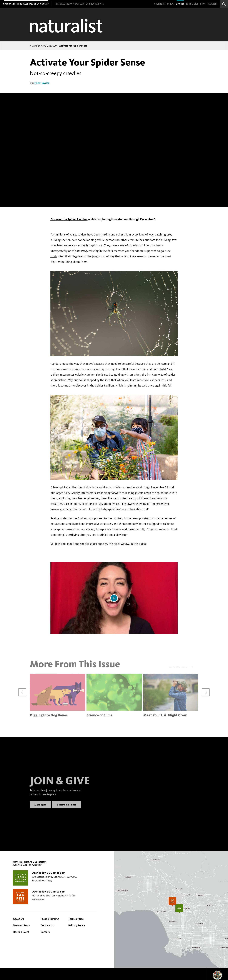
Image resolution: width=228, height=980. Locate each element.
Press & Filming (50, 919)
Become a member (67, 808)
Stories (180, 4)
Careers (45, 932)
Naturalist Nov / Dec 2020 (43, 46)
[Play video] (114, 598)
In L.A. (171, 4)
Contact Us (47, 925)
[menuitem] (26, 4)
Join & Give (192, 4)
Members (213, 4)
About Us (18, 919)
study (54, 256)
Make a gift (40, 808)
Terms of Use (76, 919)
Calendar (160, 4)
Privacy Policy (77, 925)
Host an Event (21, 932)
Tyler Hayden (42, 83)
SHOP (203, 4)
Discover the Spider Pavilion (69, 219)
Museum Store (21, 925)
